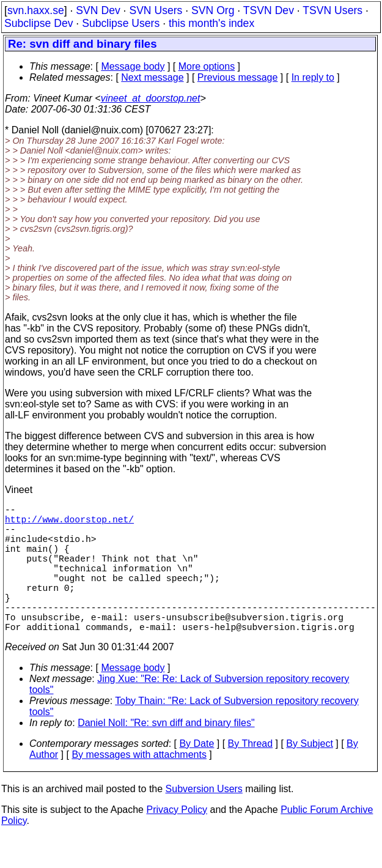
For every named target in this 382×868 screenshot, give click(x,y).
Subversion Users (204, 821)
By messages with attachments (139, 786)
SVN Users (156, 10)
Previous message (238, 77)
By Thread (251, 775)
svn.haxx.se (36, 10)
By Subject (309, 775)
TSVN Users (332, 10)
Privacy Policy (177, 841)
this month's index (211, 23)
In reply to (313, 77)
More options (207, 66)
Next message (152, 77)
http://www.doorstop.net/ (69, 524)
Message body (133, 66)
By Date (197, 775)
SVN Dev (98, 10)
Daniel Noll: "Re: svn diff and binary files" (166, 755)
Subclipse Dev (39, 23)
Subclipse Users (121, 23)
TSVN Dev (269, 10)
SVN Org (213, 10)
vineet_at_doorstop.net (151, 98)
